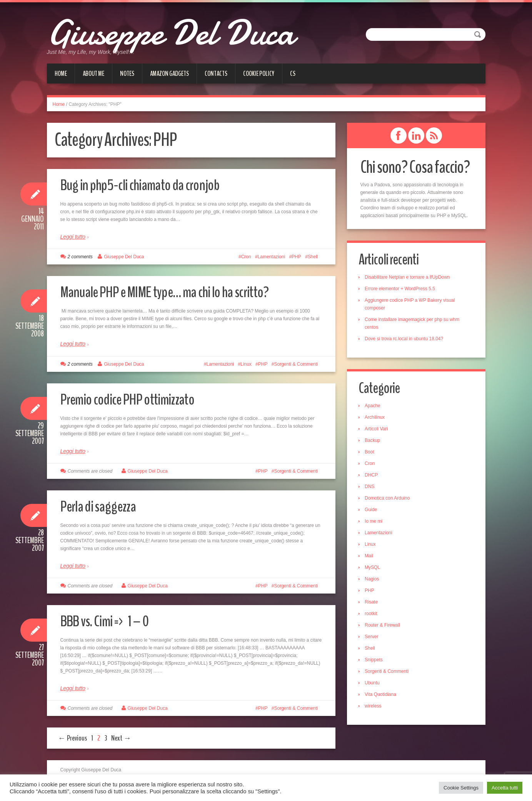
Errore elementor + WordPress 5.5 (402, 289)
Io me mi (375, 522)
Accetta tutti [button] (505, 788)
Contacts (216, 74)
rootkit (373, 615)
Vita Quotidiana (382, 696)
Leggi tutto (73, 237)
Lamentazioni (271, 257)
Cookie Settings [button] (461, 788)
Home (61, 74)
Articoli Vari (378, 430)
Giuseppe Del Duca (191, 31)
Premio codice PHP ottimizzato (134, 399)
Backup (374, 441)
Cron (246, 257)
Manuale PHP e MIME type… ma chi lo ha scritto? (176, 292)
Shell (313, 257)
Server (373, 638)
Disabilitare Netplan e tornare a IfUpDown (409, 278)
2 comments (80, 257)
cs (293, 74)
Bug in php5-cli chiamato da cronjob (148, 185)
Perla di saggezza (102, 506)
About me (93, 74)
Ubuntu (374, 684)
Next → (121, 738)
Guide (373, 511)
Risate (373, 603)
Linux (246, 364)
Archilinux (377, 418)
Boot (371, 453)
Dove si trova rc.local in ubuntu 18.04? (406, 339)
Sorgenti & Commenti (296, 364)
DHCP (373, 476)
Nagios (374, 580)
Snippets (376, 661)
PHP (296, 257)
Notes (127, 74)
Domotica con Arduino (389, 499)
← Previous (73, 738)
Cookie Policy (259, 74)
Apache (374, 407)
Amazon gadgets (169, 74)
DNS (371, 488)
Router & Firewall (384, 626)
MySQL (374, 569)
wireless (375, 707)
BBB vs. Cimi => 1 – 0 (110, 621)
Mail (371, 557)
